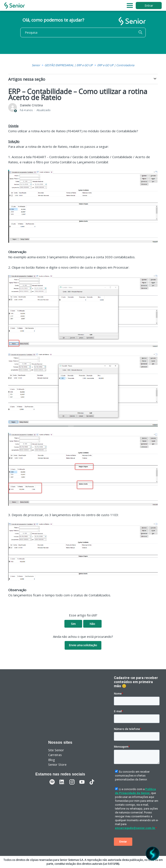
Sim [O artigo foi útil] (73, 624)
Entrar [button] (149, 6)
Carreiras (55, 755)
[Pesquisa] (83, 32)
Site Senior (56, 750)
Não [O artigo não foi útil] (92, 624)
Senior (36, 65)
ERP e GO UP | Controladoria (116, 65)
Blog (52, 760)
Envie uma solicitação (83, 645)
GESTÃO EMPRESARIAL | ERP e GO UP (69, 65)
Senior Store (57, 764)
